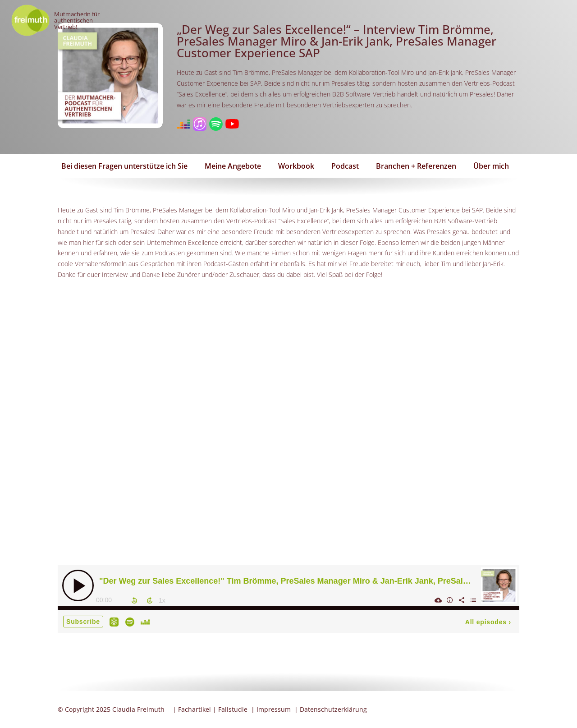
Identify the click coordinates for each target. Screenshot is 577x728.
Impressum (274, 709)
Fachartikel (195, 709)
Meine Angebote (233, 166)
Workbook (296, 166)
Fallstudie (233, 709)
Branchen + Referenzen (416, 166)
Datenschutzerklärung (333, 709)
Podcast (345, 166)
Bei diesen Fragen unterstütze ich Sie (124, 166)
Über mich (491, 166)
